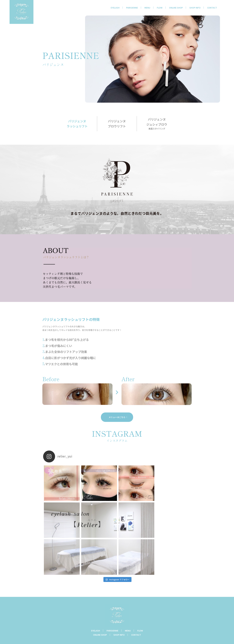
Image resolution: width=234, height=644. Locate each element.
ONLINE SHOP (176, 8)
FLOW (160, 8)
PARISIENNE (132, 8)
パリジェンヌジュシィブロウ (157, 124)
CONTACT (212, 8)
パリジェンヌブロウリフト (117, 124)
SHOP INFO (195, 8)
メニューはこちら (117, 417)
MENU (147, 8)
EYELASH (115, 8)
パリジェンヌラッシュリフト (77, 124)
